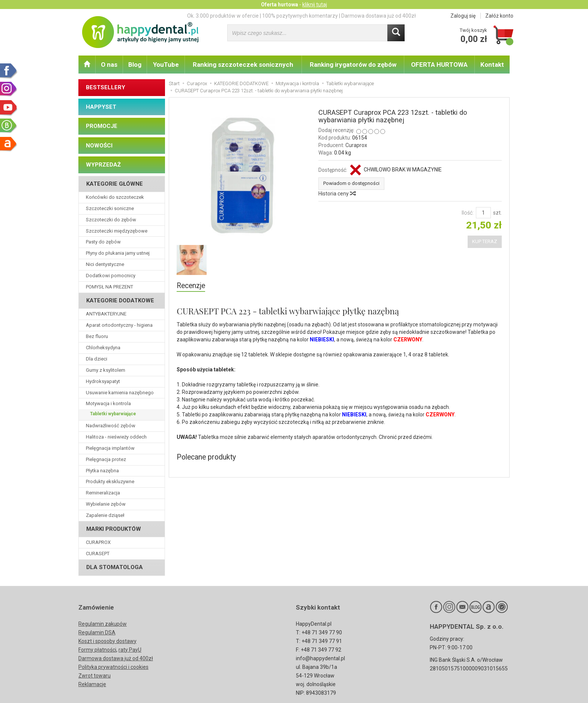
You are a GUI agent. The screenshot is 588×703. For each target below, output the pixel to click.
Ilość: (468, 213)
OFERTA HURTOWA (439, 65)
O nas (109, 65)
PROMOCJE (102, 126)
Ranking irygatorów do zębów (353, 65)
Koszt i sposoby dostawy (107, 641)
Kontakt (492, 65)
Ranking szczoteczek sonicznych (243, 65)
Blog (135, 65)
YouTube (166, 65)
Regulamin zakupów (103, 624)
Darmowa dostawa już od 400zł (116, 658)
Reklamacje (92, 684)
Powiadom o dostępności (351, 183)
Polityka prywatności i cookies (113, 667)
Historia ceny (337, 194)
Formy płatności (97, 650)
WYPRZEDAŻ (103, 165)
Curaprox (356, 145)
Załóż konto (499, 16)
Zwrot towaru (94, 676)
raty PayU (130, 650)
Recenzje (191, 286)
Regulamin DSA (97, 632)
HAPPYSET (101, 107)
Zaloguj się (463, 16)
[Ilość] (483, 213)
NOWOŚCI (99, 146)
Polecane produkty (207, 457)
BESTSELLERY (106, 87)
